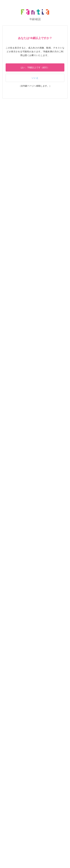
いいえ (35, 78)
